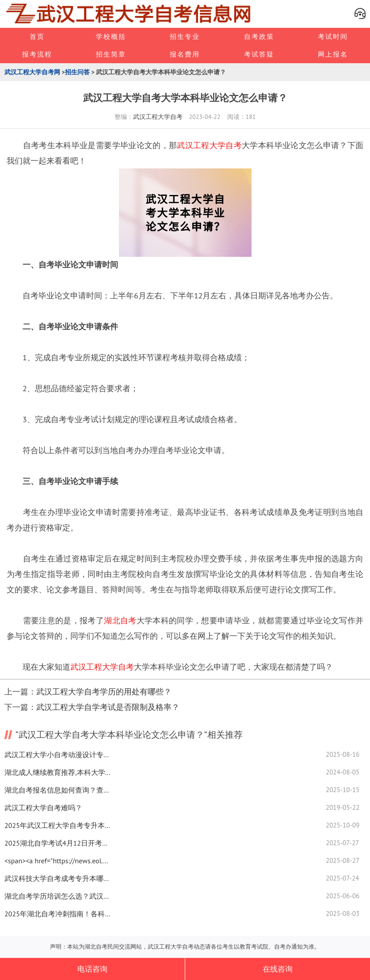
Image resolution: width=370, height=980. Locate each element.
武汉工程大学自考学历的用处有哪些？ (104, 692)
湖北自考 (120, 620)
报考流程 (37, 54)
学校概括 (111, 36)
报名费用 (185, 54)
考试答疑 (259, 54)
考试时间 (333, 36)
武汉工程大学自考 (158, 117)
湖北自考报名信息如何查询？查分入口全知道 (57, 790)
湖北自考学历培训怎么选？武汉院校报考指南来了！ (57, 896)
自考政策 (259, 36)
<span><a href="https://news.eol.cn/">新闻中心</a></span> (57, 861)
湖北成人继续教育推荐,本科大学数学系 (57, 772)
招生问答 (77, 72)
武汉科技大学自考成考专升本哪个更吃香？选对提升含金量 (57, 878)
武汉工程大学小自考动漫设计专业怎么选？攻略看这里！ (57, 755)
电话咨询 (92, 969)
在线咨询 (278, 969)
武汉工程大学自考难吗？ (43, 808)
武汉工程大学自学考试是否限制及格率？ (108, 707)
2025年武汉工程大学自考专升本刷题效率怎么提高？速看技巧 (57, 825)
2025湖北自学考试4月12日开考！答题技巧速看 (57, 843)
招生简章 (111, 54)
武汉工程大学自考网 (32, 72)
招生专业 (185, 36)
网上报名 (333, 54)
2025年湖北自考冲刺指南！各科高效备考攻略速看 (57, 914)
